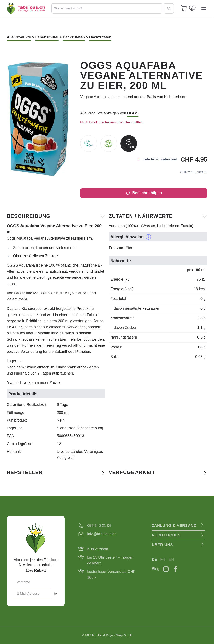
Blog (155, 569)
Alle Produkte (19, 37)
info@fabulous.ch (102, 534)
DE (154, 559)
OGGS (133, 113)
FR (163, 559)
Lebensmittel (47, 37)
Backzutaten (74, 37)
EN (171, 559)
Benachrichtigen (144, 193)
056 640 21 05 (99, 526)
